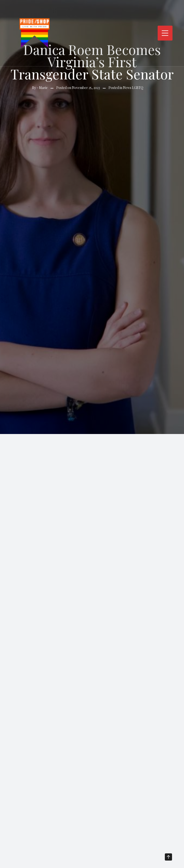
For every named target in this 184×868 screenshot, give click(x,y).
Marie (43, 88)
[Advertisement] (92, 470)
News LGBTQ (133, 88)
